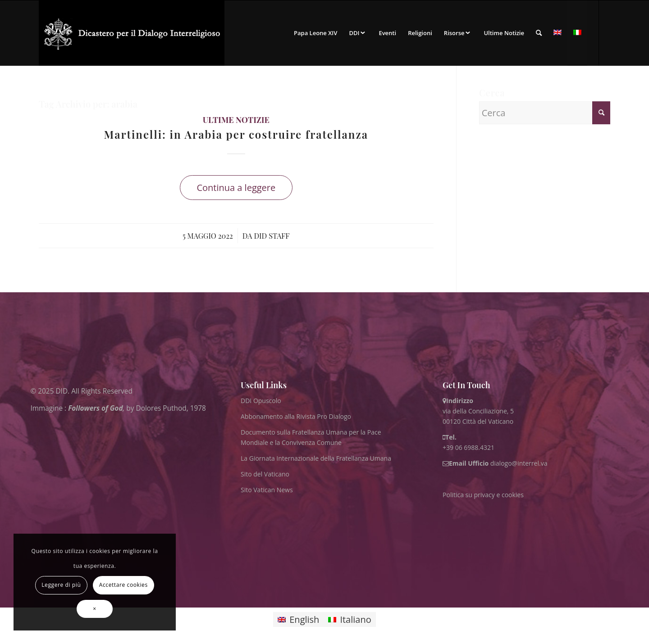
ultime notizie (236, 120)
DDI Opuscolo (261, 401)
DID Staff (272, 236)
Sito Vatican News (267, 490)
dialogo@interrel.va (519, 463)
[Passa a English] (298, 619)
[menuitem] (315, 33)
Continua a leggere (236, 188)
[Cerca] (539, 33)
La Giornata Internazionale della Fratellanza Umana (316, 458)
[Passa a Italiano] (350, 619)
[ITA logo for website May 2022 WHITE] (132, 33)
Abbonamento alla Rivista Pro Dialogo (296, 416)
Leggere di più (61, 585)
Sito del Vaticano (265, 474)
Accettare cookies (123, 585)
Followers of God (95, 408)
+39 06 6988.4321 (468, 447)
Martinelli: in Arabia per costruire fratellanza (236, 134)
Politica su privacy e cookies (483, 495)
